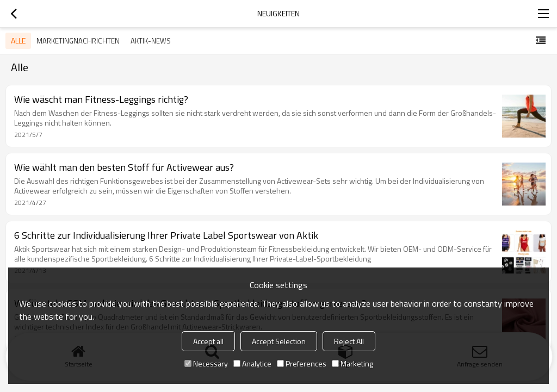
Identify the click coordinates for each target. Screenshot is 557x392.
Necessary (206, 363)
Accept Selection (279, 341)
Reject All (349, 341)
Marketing (352, 363)
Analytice (252, 363)
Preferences (302, 363)
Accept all (208, 341)
